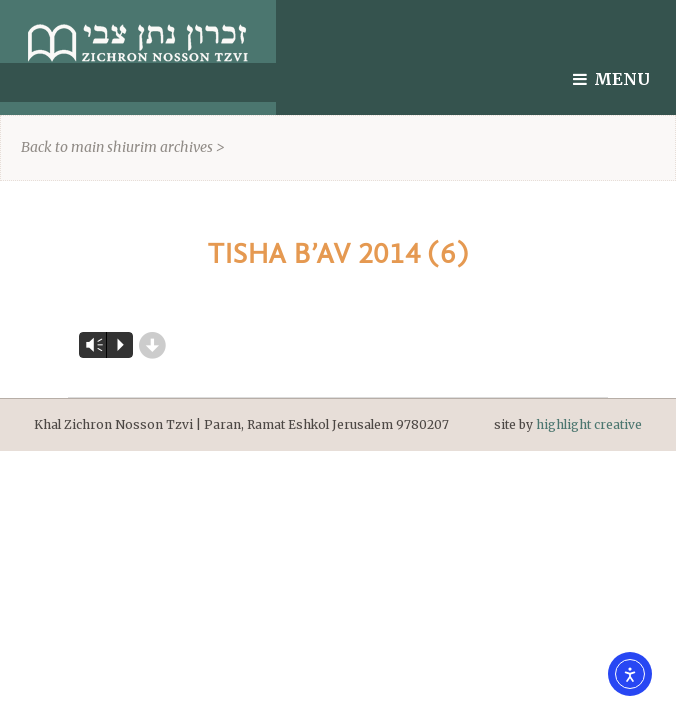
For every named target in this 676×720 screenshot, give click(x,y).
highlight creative (589, 424)
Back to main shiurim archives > (123, 147)
